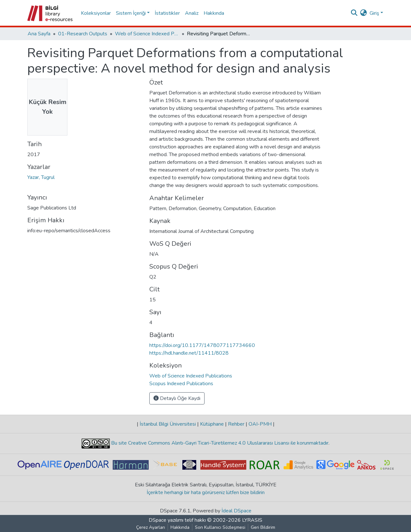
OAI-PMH (260, 424)
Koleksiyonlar (96, 13)
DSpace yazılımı (166, 520)
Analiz (192, 13)
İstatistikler (167, 13)
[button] (364, 13)
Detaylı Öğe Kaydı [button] (177, 398)
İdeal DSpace (236, 511)
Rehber (236, 424)
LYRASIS (252, 520)
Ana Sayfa (39, 34)
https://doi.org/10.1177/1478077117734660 (202, 345)
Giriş (374, 13)
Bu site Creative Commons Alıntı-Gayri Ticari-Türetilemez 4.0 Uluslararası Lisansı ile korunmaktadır (219, 443)
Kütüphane (212, 424)
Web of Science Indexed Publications (147, 34)
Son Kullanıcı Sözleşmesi (220, 527)
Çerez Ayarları (151, 527)
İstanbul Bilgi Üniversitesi (168, 424)
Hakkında (214, 13)
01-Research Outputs (83, 34)
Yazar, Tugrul (41, 177)
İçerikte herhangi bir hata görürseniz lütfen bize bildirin (206, 492)
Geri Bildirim (263, 527)
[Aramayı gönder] (354, 13)
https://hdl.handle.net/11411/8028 (189, 353)
